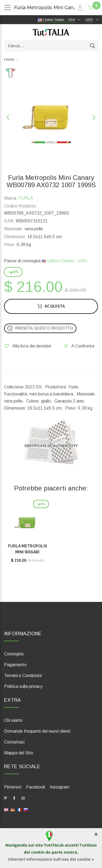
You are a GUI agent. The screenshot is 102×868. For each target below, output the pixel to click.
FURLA (26, 198)
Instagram (60, 787)
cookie (38, 852)
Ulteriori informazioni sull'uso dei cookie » (51, 859)
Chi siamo (13, 720)
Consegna (14, 654)
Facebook (36, 787)
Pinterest (13, 787)
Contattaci (14, 742)
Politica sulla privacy (23, 686)
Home (9, 59)
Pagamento (15, 665)
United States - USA (64, 261)
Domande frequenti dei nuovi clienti (37, 731)
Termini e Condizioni (23, 676)
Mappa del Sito (19, 753)
